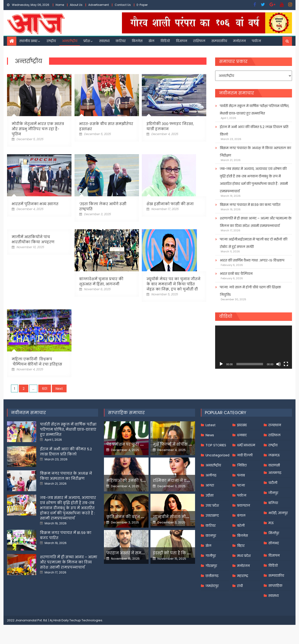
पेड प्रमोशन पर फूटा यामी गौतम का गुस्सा (142, 444)
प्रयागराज (244, 505)
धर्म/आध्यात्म (246, 445)
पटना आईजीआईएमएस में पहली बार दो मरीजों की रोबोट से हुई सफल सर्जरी (254, 243)
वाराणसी (274, 465)
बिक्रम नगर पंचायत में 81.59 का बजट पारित (250, 205)
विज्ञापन (182, 41)
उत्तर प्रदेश (212, 505)
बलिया (273, 503)
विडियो (165, 41)
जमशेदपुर (212, 586)
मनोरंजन (239, 41)
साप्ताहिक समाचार (126, 413)
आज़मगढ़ (275, 473)
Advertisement (99, 5)
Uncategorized (217, 455)
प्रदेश (87, 41)
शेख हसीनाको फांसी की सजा (170, 204)
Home (60, 5)
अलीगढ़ (211, 475)
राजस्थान (275, 425)
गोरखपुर (211, 566)
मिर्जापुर (274, 533)
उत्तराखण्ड (212, 515)
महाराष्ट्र (243, 576)
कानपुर (211, 536)
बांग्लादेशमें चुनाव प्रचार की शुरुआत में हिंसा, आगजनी (101, 281)
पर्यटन (256, 41)
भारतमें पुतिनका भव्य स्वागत (35, 204)
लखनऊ (274, 455)
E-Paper (142, 5)
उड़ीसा (210, 495)
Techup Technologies (86, 620)
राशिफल (199, 41)
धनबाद (242, 435)
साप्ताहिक (275, 586)
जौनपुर (273, 493)
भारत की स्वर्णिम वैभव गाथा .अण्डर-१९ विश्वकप (252, 260)
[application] (254, 347)
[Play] (221, 364)
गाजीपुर (211, 556)
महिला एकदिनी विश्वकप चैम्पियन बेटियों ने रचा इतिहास (37, 362)
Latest (211, 425)
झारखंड (242, 425)
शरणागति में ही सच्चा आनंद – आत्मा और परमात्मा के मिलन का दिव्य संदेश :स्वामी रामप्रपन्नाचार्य (256, 222)
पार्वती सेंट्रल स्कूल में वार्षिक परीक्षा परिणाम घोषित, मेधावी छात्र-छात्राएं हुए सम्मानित (255, 110)
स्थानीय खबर (28, 41)
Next (59, 389)
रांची (240, 586)
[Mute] (278, 364)
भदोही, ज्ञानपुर (278, 513)
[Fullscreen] (286, 364)
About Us (76, 5)
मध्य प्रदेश (244, 556)
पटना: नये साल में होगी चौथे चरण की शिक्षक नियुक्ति (250, 291)
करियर (121, 41)
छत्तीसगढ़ (212, 576)
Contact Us (123, 5)
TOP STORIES (216, 445)
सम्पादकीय (219, 41)
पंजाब (241, 475)
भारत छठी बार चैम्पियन (236, 274)
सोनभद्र (274, 543)
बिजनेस (137, 41)
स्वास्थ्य (104, 41)
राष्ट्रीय (51, 41)
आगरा (210, 485)
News (210, 435)
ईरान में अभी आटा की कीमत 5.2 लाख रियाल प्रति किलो (254, 131)
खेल (151, 41)
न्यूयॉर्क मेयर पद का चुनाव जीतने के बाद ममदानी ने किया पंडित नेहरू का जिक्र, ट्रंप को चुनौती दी (173, 284)
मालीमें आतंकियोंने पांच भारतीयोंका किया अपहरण (33, 239)
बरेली (241, 526)
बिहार (241, 546)
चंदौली (273, 483)
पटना (241, 485)
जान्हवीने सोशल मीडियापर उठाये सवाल (187, 517)
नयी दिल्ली (245, 455)
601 (45, 389)
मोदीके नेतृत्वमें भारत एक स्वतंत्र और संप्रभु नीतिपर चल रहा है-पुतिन (38, 129)
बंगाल (241, 515)
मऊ (271, 523)
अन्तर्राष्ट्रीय (70, 41)
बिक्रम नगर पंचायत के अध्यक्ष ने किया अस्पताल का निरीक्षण (255, 152)
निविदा (242, 465)
